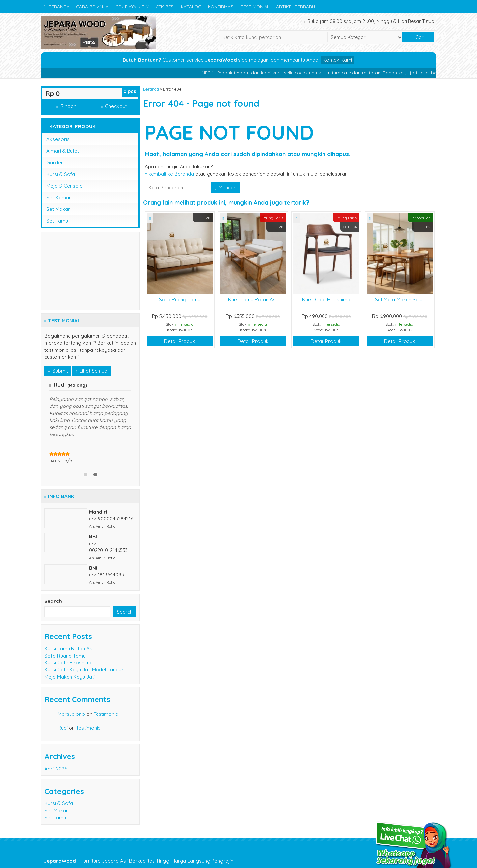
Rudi (63, 728)
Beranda (57, 6)
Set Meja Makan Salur (400, 300)
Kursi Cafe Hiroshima (326, 300)
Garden (55, 163)
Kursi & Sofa (61, 174)
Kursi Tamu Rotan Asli (253, 300)
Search (53, 601)
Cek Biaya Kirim (132, 6)
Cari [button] (418, 37)
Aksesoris (58, 139)
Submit (58, 371)
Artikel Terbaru (295, 6)
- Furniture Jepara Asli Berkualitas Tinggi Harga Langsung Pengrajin (139, 861)
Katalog (191, 6)
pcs (130, 91)
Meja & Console (65, 186)
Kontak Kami (337, 60)
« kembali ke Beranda (169, 174)
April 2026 (56, 769)
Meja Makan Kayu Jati (70, 677)
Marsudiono (71, 714)
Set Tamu (57, 221)
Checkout (114, 106)
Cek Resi (165, 6)
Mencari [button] (226, 188)
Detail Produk (180, 341)
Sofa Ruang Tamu (180, 300)
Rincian (66, 106)
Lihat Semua (92, 371)
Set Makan (58, 209)
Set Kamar (59, 197)
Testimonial (255, 6)
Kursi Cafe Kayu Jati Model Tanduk (84, 670)
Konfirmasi (221, 6)
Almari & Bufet (63, 151)
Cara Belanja (92, 6)
